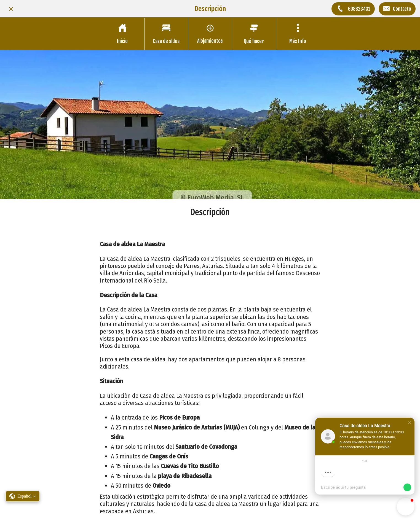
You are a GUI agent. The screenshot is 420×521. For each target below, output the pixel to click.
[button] (410, 423)
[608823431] (353, 9)
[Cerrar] (11, 9)
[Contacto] (397, 9)
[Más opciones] (298, 34)
